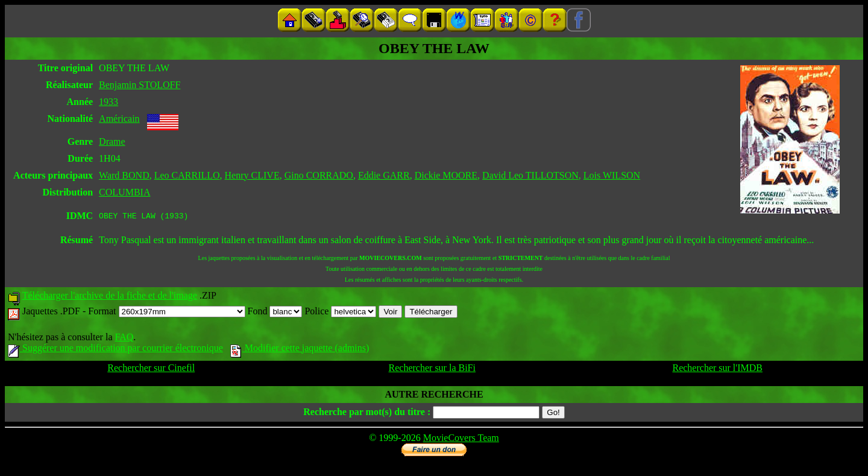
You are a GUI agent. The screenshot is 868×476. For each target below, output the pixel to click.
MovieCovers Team (461, 440)
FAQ (124, 339)
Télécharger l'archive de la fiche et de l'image (110, 297)
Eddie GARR (384, 175)
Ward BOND (124, 175)
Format (166, 313)
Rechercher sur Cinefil (151, 370)
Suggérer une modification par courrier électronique (115, 350)
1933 (108, 102)
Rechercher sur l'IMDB (717, 370)
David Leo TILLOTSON (530, 175)
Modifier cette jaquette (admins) (300, 350)
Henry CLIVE (252, 175)
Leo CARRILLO (187, 175)
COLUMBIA (124, 192)
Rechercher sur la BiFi (432, 370)
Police (340, 313)
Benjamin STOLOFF (140, 85)
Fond (275, 313)
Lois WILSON (612, 175)
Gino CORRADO (319, 175)
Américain (119, 119)
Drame (112, 141)
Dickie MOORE (446, 175)
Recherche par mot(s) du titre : (367, 414)
